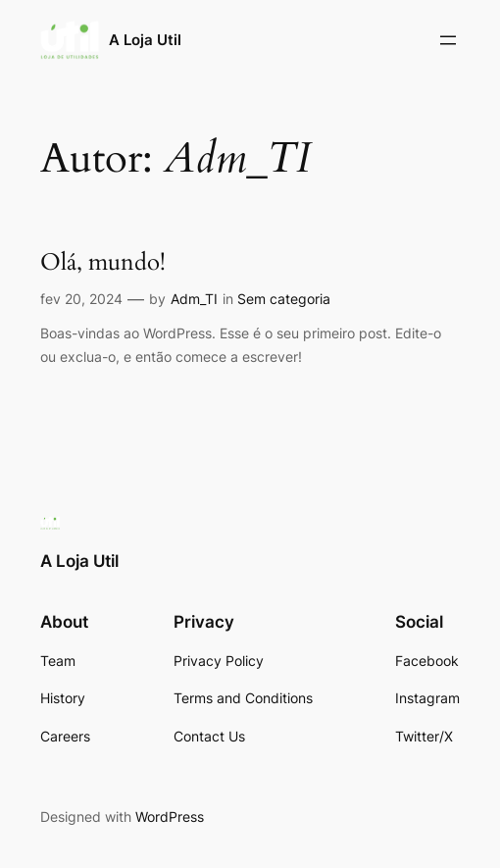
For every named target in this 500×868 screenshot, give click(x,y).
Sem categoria (284, 299)
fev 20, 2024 (81, 299)
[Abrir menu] (448, 40)
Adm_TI (194, 299)
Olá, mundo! (103, 263)
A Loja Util (145, 40)
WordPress (170, 817)
